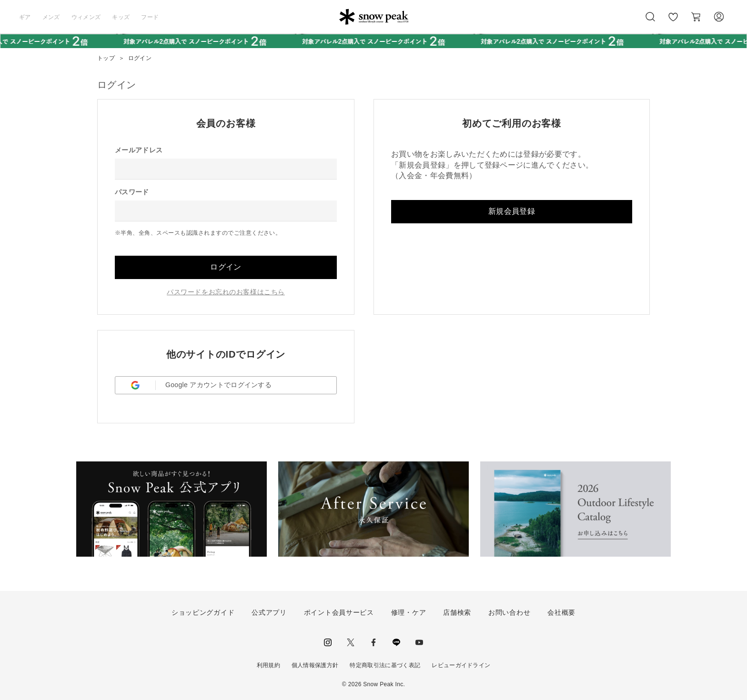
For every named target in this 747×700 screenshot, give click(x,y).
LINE (396, 642)
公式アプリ (269, 612)
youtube (419, 642)
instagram (328, 642)
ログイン (226, 267)
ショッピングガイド (203, 612)
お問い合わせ (509, 612)
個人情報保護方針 (315, 665)
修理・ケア (409, 612)
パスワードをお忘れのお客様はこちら (226, 292)
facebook (373, 642)
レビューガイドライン (461, 665)
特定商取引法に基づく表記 (385, 665)
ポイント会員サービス (339, 612)
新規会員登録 (512, 211)
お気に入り (673, 22)
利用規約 (268, 665)
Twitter (351, 642)
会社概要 (561, 612)
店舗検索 (457, 612)
